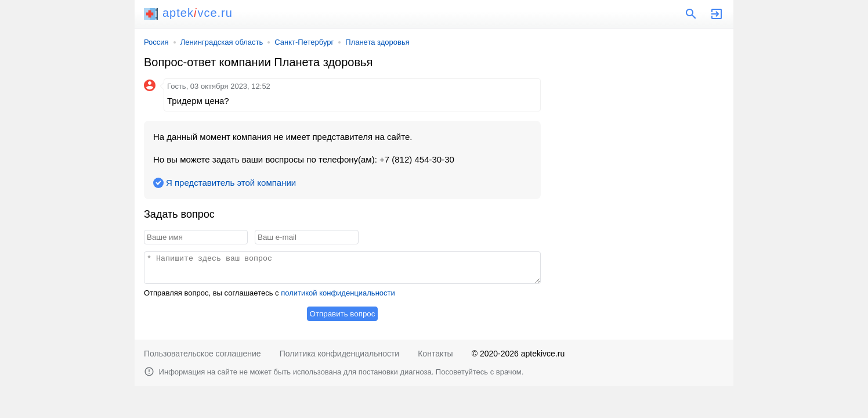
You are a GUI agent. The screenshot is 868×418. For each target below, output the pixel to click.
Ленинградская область (222, 42)
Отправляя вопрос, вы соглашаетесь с (270, 293)
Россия (156, 42)
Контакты (435, 354)
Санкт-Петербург (304, 42)
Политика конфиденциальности (340, 354)
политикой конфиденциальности (338, 293)
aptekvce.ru (188, 13)
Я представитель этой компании (231, 183)
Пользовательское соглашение (202, 354)
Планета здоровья (377, 42)
